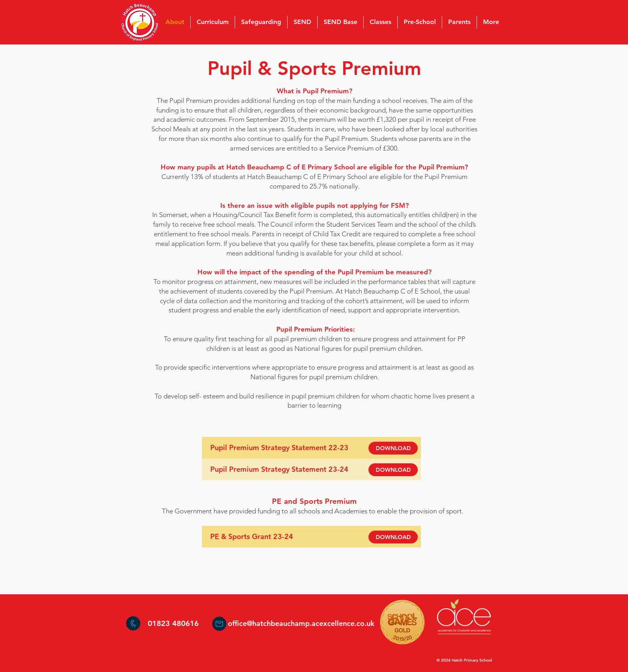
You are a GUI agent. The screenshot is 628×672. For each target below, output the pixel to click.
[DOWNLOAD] (393, 448)
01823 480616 (173, 623)
